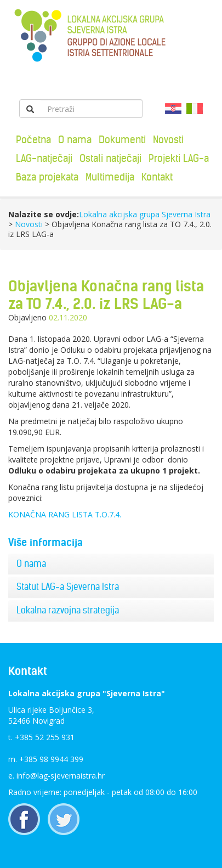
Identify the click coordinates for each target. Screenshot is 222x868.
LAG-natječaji (44, 158)
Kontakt (157, 177)
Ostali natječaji (110, 158)
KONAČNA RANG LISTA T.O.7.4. (65, 514)
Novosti (168, 140)
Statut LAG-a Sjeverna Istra (68, 587)
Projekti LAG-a (179, 158)
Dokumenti (122, 140)
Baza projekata (47, 177)
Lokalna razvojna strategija (68, 610)
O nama (75, 140)
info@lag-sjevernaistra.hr (61, 776)
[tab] (111, 564)
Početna (33, 140)
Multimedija (110, 177)
